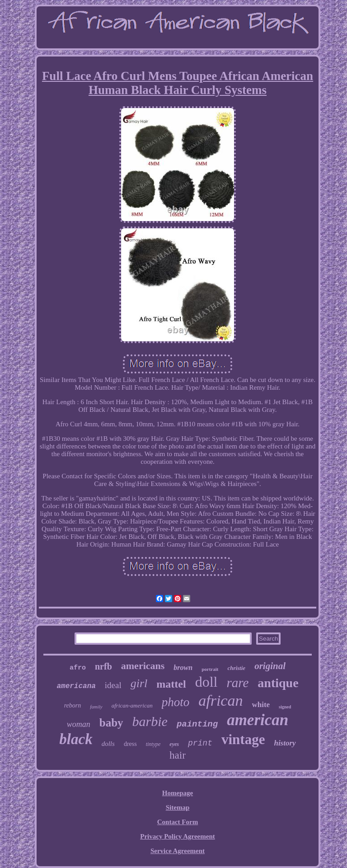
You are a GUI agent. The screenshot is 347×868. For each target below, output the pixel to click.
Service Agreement (178, 851)
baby (111, 723)
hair (178, 755)
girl (139, 683)
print (200, 743)
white (261, 705)
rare (237, 683)
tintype (153, 744)
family (96, 707)
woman (79, 724)
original (270, 666)
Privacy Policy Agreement (178, 836)
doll (206, 682)
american (258, 720)
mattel (171, 684)
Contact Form (178, 822)
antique (278, 683)
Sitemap (178, 807)
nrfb (103, 666)
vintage (243, 739)
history (285, 743)
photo (176, 702)
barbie (150, 721)
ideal (113, 685)
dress (130, 744)
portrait (210, 669)
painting (197, 724)
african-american (132, 705)
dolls (108, 744)
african (220, 701)
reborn (73, 705)
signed (285, 707)
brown (183, 668)
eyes (174, 744)
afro (78, 668)
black (76, 739)
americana (76, 686)
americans (143, 666)
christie (236, 668)
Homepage (178, 793)
